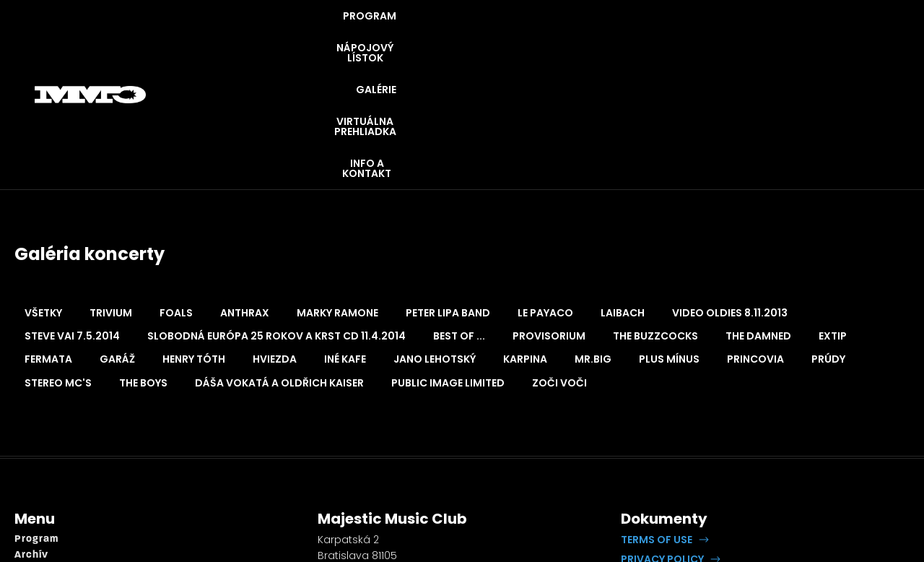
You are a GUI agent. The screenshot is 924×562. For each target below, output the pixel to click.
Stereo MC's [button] (58, 266)
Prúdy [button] (828, 242)
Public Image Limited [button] (448, 266)
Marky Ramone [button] (337, 196)
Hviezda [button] (275, 242)
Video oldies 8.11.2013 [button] (730, 196)
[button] (665, 423)
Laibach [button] (623, 196)
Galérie (34, 471)
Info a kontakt (52, 503)
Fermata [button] (48, 242)
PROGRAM (376, 36)
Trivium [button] (111, 196)
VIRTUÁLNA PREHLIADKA (697, 36)
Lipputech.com (790, 462)
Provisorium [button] (549, 219)
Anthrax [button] (245, 196)
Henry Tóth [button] (194, 242)
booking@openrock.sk (376, 492)
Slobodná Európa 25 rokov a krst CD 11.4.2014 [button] (276, 219)
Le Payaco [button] (545, 196)
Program (36, 422)
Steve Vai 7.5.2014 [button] (72, 219)
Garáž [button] (117, 242)
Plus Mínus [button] (669, 242)
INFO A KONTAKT (832, 36)
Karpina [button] (525, 242)
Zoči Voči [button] (559, 266)
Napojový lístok (56, 455)
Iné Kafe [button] (345, 242)
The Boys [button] (143, 266)
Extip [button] (833, 219)
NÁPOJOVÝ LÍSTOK (483, 36)
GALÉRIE (583, 36)
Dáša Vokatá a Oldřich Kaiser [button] (279, 266)
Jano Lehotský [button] (435, 242)
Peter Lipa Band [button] (448, 196)
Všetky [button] (43, 196)
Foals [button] (176, 196)
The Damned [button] (758, 219)
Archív (31, 438)
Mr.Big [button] (593, 242)
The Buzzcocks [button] (655, 219)
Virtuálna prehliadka (68, 487)
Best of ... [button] (459, 219)
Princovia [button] (755, 242)
